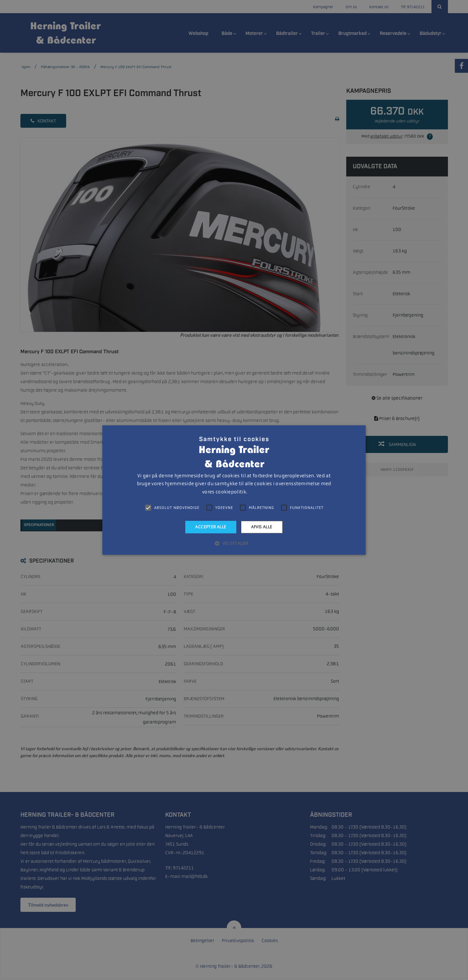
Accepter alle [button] (211, 527)
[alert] (234, 490)
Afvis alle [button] (262, 527)
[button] (234, 543)
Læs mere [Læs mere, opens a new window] (257, 492)
